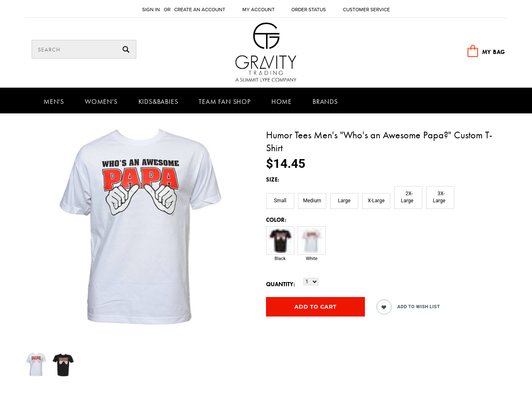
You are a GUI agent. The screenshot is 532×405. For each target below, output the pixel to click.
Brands (325, 102)
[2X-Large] (408, 198)
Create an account (200, 10)
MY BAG (494, 52)
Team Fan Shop (224, 102)
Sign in (151, 10)
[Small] (280, 201)
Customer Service (366, 10)
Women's (101, 102)
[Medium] (312, 201)
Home (282, 102)
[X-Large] (376, 201)
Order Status (309, 10)
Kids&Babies (158, 102)
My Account (259, 10)
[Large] (344, 201)
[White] (312, 248)
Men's (54, 102)
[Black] (280, 248)
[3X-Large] (440, 198)
